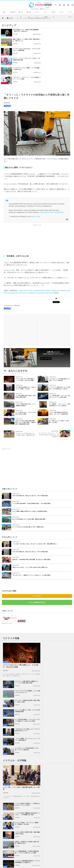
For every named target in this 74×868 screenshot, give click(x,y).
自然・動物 (29, 15)
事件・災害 (3, 35)
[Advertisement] (37, 211)
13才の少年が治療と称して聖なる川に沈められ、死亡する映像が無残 (30, 467)
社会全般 (12, 12)
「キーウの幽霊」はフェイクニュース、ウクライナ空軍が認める (25, 662)
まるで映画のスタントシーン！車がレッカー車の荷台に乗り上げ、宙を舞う (11, 773)
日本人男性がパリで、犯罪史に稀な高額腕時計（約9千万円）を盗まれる (24, 30)
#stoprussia (43, 184)
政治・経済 (21, 15)
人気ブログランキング (7, 595)
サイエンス (37, 15)
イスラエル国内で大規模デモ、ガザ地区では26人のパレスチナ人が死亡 (61, 679)
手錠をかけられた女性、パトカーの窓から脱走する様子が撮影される (30, 539)
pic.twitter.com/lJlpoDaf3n (56, 184)
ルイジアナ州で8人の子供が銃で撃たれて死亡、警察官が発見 (28, 498)
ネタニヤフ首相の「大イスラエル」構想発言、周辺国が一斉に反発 (61, 698)
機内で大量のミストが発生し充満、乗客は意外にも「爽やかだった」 (61, 30)
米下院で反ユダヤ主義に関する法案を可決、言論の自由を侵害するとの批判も (61, 728)
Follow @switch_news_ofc (59, 331)
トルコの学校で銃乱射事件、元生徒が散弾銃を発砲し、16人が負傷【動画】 (32, 475)
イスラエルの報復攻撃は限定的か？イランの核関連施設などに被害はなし (25, 728)
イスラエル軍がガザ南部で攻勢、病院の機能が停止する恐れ (61, 708)
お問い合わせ (48, 807)
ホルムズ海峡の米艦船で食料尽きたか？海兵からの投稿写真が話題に (30, 483)
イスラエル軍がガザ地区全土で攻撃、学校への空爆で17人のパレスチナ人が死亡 (11, 751)
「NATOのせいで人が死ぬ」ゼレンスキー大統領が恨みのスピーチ (61, 653)
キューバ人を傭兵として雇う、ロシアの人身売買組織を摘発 (61, 643)
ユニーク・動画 (45, 15)
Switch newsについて (13, 807)
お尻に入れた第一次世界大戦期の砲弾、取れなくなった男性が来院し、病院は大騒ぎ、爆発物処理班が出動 (26, 394)
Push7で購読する (37, 567)
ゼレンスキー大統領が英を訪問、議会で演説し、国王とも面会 (61, 634)
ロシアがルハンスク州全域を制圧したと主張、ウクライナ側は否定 (61, 662)
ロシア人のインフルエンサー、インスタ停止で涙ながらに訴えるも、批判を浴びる (49, 406)
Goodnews (53, 15)
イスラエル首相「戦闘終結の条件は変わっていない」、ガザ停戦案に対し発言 (61, 690)
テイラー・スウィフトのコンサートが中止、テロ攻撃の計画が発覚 (61, 40)
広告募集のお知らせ (37, 809)
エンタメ (62, 12)
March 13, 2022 (35, 188)
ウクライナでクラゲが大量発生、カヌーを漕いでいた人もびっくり (61, 624)
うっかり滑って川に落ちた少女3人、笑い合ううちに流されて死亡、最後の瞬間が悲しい (35, 515)
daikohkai (53, 34)
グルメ (3, 45)
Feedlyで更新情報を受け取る (37, 574)
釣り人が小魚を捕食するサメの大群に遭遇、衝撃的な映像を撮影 (29, 491)
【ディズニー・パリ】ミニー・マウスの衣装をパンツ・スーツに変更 (61, 50)
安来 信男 (15, 34)
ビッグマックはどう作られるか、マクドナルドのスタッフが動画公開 (24, 40)
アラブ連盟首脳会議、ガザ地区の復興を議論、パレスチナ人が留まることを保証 (61, 718)
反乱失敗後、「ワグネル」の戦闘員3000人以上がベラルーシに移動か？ (12, 784)
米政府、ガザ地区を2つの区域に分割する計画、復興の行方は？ (25, 717)
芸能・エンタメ (42, 54)
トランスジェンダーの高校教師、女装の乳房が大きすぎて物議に (11, 794)
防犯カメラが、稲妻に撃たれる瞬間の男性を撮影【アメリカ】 (11, 762)
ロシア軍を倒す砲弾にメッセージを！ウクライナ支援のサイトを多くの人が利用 (25, 654)
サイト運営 (24, 807)
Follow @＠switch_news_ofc (37, 752)
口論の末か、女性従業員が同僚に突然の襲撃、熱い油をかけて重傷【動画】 (32, 531)
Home (4, 12)
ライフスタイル (70, 15)
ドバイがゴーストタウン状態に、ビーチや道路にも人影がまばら (24, 50)
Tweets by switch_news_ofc (37, 746)
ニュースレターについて (60, 807)
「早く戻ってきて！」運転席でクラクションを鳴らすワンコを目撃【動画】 (32, 547)
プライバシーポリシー (36, 807)
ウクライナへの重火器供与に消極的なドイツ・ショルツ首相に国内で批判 (61, 616)
